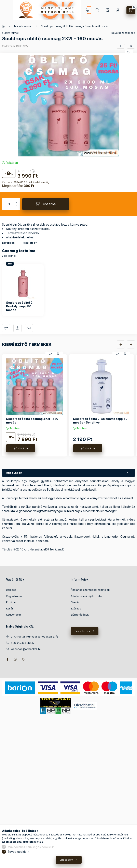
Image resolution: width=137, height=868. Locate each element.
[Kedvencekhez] (129, 52)
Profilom (11, 602)
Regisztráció (14, 596)
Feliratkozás (82, 631)
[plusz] (16, 201)
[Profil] (118, 10)
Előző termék (12, 33)
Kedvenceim (14, 615)
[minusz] (16, 207)
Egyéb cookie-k (19, 852)
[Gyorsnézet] (58, 354)
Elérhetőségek (80, 615)
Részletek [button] (14, 473)
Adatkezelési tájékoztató (86, 596)
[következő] (131, 344)
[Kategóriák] (6, 10)
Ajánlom (29, 328)
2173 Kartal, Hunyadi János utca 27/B (35, 637)
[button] (69, 106)
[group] (68, 405)
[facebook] (121, 46)
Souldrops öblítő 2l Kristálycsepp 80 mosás (20, 306)
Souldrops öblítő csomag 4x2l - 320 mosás (32, 421)
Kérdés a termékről (17, 328)
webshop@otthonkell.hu (26, 649)
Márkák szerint (23, 26)
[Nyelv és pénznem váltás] (108, 10)
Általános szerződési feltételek (90, 590)
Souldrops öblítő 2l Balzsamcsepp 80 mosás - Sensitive (100, 421)
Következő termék (122, 33)
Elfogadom (66, 860)
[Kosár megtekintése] (131, 10)
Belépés (11, 590)
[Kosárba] (46, 204)
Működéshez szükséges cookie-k (31, 847)
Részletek (29, 243)
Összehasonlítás (6, 328)
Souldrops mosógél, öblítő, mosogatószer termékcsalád (75, 26)
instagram (15, 659)
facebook (7, 659)
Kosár (10, 608)
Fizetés (75, 602)
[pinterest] (131, 46)
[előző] (121, 344)
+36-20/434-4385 (87, 10)
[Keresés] (97, 10)
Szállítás (76, 608)
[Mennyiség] (9, 204)
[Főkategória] (3, 26)
